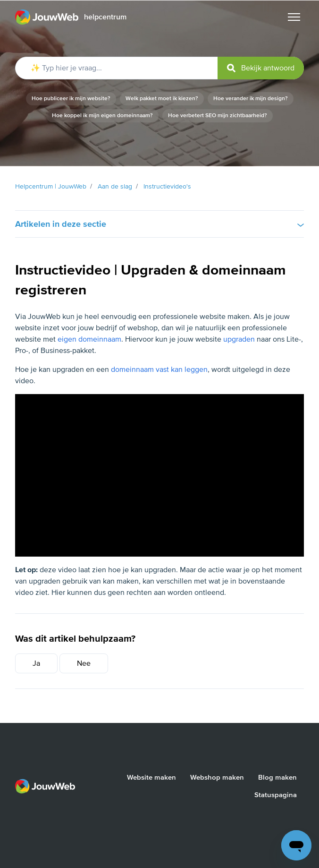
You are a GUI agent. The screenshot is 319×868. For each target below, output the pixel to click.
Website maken (151, 777)
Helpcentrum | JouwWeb (51, 186)
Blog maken (277, 777)
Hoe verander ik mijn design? (251, 99)
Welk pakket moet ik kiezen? (162, 99)
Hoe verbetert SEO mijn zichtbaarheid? (218, 116)
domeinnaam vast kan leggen (159, 370)
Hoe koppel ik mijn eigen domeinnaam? (102, 116)
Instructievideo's (167, 186)
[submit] (261, 68)
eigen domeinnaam (89, 339)
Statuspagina (276, 795)
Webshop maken (217, 777)
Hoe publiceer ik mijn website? (71, 99)
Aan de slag (115, 186)
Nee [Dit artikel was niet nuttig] (84, 663)
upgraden (239, 339)
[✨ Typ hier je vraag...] (159, 68)
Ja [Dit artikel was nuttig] (36, 663)
